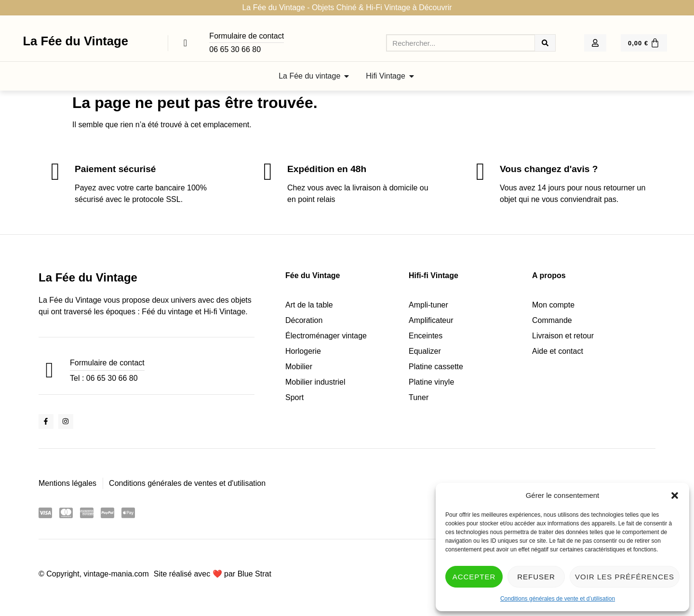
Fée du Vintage (313, 275)
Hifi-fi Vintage (434, 275)
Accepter (474, 577)
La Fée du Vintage (75, 41)
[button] (675, 495)
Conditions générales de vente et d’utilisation (558, 599)
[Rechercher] (545, 43)
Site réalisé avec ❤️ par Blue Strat (213, 574)
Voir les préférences (625, 577)
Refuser (536, 577)
